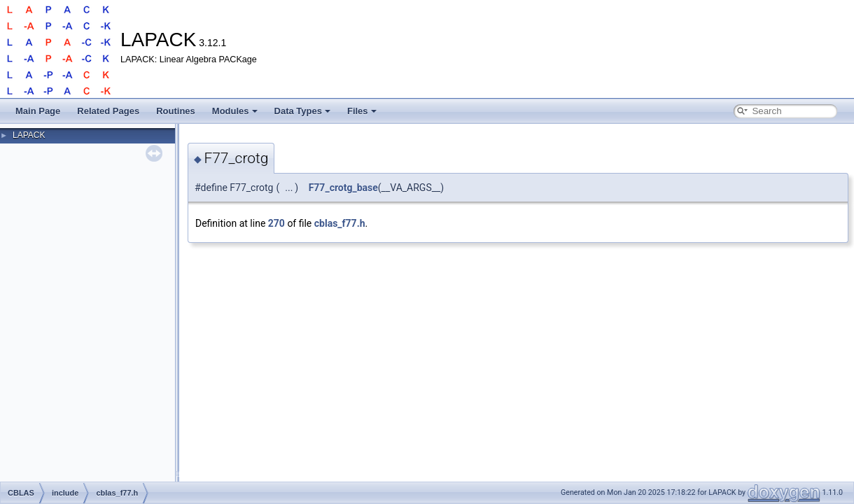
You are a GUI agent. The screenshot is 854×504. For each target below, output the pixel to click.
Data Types (302, 111)
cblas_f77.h (340, 223)
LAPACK (29, 135)
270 (276, 223)
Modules (235, 111)
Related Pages (108, 111)
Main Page (38, 111)
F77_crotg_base (343, 188)
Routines (176, 111)
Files (362, 111)
